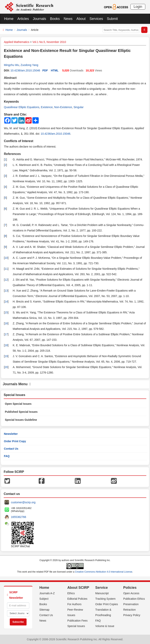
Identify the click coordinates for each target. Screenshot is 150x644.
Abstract (10, 78)
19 (6, 356)
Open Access (131, 593)
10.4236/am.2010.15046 (25, 70)
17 (6, 334)
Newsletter (11, 434)
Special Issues (76, 626)
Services (96, 19)
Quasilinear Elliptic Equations (22, 107)
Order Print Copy (15, 441)
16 (6, 323)
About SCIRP (78, 588)
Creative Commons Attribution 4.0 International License (104, 572)
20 (6, 367)
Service (102, 588)
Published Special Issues (21, 412)
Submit (112, 19)
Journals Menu (17, 384)
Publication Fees (78, 621)
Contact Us (11, 449)
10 (6, 258)
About (81, 19)
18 (6, 345)
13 (6, 291)
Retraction (129, 610)
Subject (44, 599)
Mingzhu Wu (12, 65)
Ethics (71, 593)
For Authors (74, 604)
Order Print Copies (107, 604)
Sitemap (44, 610)
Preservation (131, 604)
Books (55, 19)
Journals (39, 19)
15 (6, 312)
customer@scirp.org (23, 502)
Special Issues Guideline (21, 420)
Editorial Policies (77, 599)
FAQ (7, 456)
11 (6, 269)
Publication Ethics (134, 599)
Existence (47, 107)
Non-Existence (63, 107)
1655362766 (19, 517)
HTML (55, 70)
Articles (23, 19)
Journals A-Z (47, 593)
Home (9, 19)
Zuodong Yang (29, 65)
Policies (130, 588)
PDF (45, 70)
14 (6, 302)
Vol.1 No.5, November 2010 (49, 42)
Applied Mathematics (17, 42)
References (12, 154)
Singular (78, 107)
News (68, 19)
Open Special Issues (18, 404)
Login (138, 7)
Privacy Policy (132, 615)
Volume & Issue (105, 626)
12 (6, 280)
